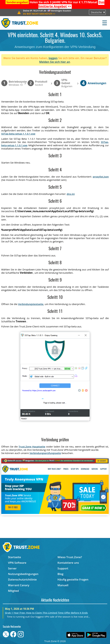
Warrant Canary (19, 585)
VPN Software (17, 563)
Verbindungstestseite (31, 304)
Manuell (63, 585)
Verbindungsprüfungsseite (45, 453)
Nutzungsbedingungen (23, 574)
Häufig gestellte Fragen (73, 579)
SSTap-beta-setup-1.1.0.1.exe (18, 134)
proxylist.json (101, 177)
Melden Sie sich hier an (55, 62)
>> (71, 4)
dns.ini (71, 194)
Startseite (14, 557)
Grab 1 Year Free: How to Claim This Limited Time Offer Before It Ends (46, 613)
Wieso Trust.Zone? (70, 557)
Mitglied (13, 591)
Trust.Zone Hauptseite (32, 447)
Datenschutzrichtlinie (22, 579)
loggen (53, 58)
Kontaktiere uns (68, 563)
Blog (60, 574)
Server (12, 568)
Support (63, 568)
